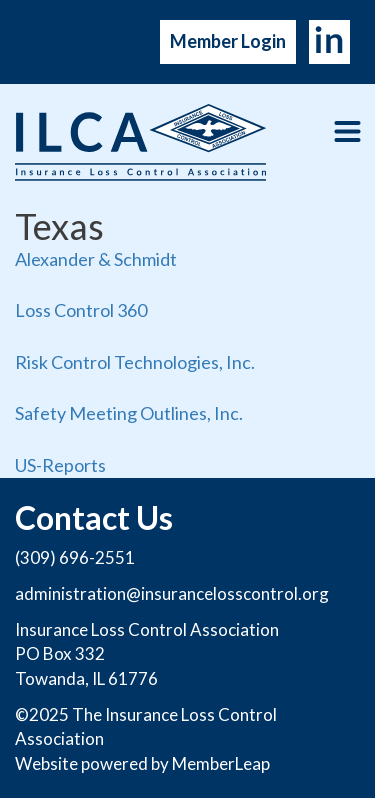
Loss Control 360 (81, 310)
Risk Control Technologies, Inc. (135, 362)
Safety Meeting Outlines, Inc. (129, 413)
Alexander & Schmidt (96, 259)
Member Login (228, 41)
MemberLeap (221, 763)
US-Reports (60, 465)
